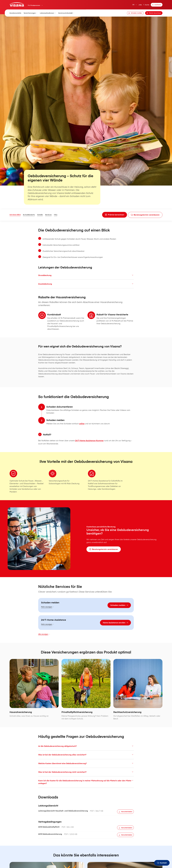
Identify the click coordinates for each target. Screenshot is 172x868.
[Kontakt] (162, 863)
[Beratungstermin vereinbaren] (145, 215)
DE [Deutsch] (133, 5)
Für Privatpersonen (34, 5)
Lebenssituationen (48, 13)
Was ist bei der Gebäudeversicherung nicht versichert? (86, 778)
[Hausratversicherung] (34, 700)
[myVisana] (157, 5)
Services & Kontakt (66, 13)
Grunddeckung (86, 281)
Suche (146, 5)
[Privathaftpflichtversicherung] (86, 701)
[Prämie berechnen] (154, 13)
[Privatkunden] (17, 4)
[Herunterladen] (125, 817)
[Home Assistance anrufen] (115, 628)
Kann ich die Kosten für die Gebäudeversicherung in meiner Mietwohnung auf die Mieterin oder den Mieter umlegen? (86, 788)
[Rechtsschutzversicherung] (138, 701)
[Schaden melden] (135, 13)
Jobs (140, 5)
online (82, 429)
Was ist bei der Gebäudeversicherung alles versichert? (86, 760)
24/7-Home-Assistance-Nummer (89, 446)
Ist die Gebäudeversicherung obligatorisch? (86, 752)
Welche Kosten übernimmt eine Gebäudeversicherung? (86, 769)
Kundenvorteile (15, 13)
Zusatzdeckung (86, 290)
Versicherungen (31, 13)
